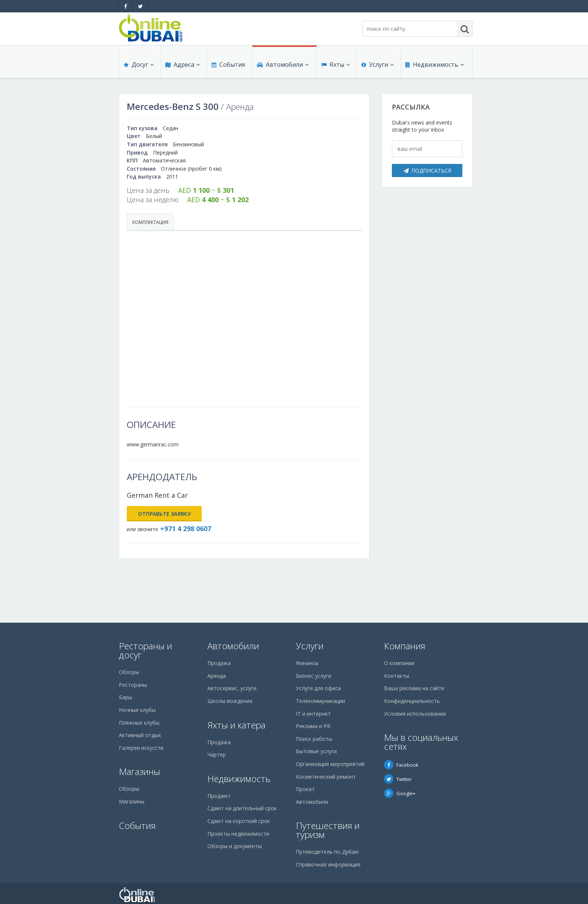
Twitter (398, 779)
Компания (405, 646)
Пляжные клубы (139, 723)
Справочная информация (328, 864)
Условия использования (415, 714)
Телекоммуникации (320, 701)
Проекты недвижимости (238, 834)
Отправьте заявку (164, 514)
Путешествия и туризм (328, 830)
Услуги (378, 65)
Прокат (305, 789)
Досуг (139, 65)
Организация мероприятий (330, 764)
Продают (219, 796)
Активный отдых (140, 735)
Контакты (397, 676)
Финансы (307, 663)
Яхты (336, 65)
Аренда (217, 676)
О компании (399, 663)
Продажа (219, 663)
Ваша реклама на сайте (414, 688)
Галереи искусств (141, 748)
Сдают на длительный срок (242, 808)
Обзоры (129, 672)
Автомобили (283, 65)
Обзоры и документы (235, 846)
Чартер (217, 755)
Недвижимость (435, 65)
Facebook (401, 765)
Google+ (400, 793)
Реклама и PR (313, 726)
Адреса (183, 65)
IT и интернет (313, 714)
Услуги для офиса (318, 688)
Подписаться (427, 170)
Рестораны (133, 685)
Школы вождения (230, 701)
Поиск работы (314, 739)
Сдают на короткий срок (239, 821)
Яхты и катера (236, 725)
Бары (125, 697)
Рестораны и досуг (145, 650)
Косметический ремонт (326, 777)
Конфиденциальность (412, 701)
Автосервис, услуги (232, 688)
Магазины (139, 771)
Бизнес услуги (313, 676)
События (228, 65)
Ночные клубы (137, 710)
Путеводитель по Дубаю (327, 852)
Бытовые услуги (316, 751)
